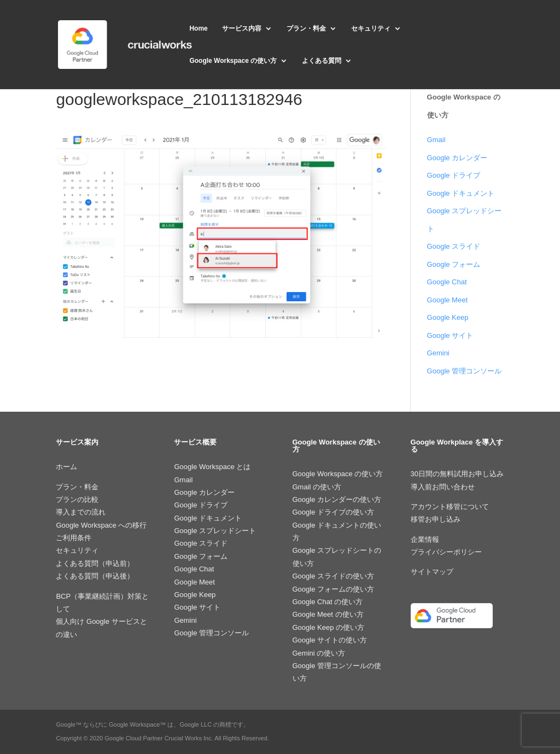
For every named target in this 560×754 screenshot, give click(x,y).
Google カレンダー (457, 158)
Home (198, 28)
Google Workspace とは (212, 467)
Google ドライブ (454, 175)
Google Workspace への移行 (101, 525)
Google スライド (454, 246)
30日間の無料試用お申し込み (457, 474)
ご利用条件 (74, 538)
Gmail (436, 140)
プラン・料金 (306, 28)
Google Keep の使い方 (329, 627)
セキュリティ (371, 28)
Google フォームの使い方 (334, 589)
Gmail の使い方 (317, 487)
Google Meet (447, 300)
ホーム (66, 467)
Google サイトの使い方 (330, 640)
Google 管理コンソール (465, 371)
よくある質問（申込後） (95, 576)
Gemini (438, 353)
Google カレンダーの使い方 (337, 499)
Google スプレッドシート (215, 531)
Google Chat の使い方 (328, 602)
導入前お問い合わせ (443, 487)
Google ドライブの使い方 (334, 512)
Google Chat (447, 282)
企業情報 (425, 539)
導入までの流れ (81, 512)
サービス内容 (242, 28)
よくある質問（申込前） (95, 563)
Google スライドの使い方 (334, 576)
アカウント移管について (450, 507)
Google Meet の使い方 (328, 614)
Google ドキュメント (461, 193)
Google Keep (448, 317)
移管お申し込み (436, 519)
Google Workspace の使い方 (233, 61)
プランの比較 (77, 499)
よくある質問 (322, 61)
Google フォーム (454, 264)
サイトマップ (432, 572)
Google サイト (450, 335)
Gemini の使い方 (319, 653)
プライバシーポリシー (446, 552)
